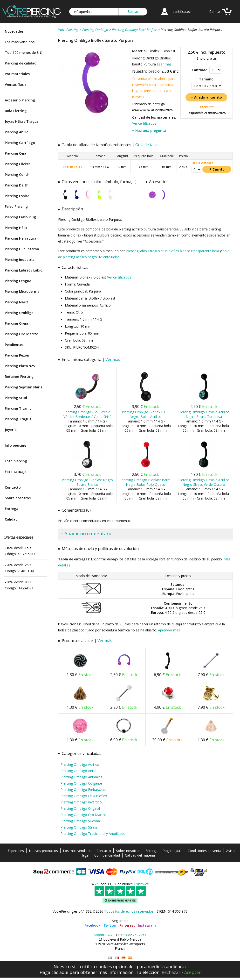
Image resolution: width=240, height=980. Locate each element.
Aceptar (192, 972)
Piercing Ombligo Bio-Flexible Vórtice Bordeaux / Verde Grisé (87, 414)
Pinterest (127, 925)
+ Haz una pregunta (149, 131)
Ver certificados (144, 123)
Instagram (147, 925)
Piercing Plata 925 (20, 366)
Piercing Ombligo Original (80, 808)
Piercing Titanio (18, 408)
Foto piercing (16, 461)
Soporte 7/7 (103, 935)
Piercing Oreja (17, 323)
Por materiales (17, 74)
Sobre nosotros (18, 498)
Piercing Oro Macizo (22, 334)
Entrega (12, 509)
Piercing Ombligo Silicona (80, 821)
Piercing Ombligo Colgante (81, 783)
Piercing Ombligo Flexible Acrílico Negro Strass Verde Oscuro (204, 482)
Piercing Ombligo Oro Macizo (83, 815)
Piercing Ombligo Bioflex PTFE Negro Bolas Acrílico (146, 414)
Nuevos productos (43, 851)
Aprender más (169, 630)
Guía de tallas (147, 145)
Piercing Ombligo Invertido (81, 802)
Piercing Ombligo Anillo (79, 771)
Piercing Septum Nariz (24, 387)
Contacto (13, 487)
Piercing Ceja (16, 153)
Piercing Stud (16, 398)
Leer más (164, 64)
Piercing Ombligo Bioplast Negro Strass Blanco (87, 482)
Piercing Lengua (18, 281)
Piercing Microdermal (23, 291)
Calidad (11, 519)
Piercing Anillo (17, 132)
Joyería (11, 430)
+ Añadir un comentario (87, 533)
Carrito (215, 11)
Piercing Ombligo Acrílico (80, 764)
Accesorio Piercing (20, 100)
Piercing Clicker (17, 164)
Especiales (16, 851)
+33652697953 (134, 935)
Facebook (92, 925)
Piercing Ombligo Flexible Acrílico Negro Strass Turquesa (204, 414)
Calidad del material (140, 855)
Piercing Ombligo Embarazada (84, 790)
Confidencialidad (107, 855)
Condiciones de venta (204, 851)
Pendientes (14, 345)
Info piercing (16, 445)
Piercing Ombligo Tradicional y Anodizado (93, 833)
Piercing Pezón (17, 355)
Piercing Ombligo (19, 313)
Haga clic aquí (54, 972)
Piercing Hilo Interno (22, 249)
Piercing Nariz (17, 302)
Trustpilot (141, 884)
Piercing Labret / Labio (24, 270)
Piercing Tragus (18, 419)
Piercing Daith (17, 185)
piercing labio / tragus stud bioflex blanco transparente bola (173, 251)
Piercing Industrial (20, 260)
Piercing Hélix (16, 228)
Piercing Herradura (21, 238)
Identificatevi (181, 11)
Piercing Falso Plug (20, 217)
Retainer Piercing (19, 376)
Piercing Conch (17, 175)
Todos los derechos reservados (129, 911)
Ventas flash (15, 84)
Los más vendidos (20, 42)
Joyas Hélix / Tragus (22, 121)
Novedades (14, 31)
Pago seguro (173, 851)
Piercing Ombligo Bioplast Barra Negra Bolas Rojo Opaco (146, 482)
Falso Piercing (16, 206)
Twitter (110, 925)
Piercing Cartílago (20, 143)
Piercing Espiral (18, 196)
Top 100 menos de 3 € (23, 53)
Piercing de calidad (21, 63)
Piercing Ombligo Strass (79, 827)
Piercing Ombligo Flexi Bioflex (84, 796)
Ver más (113, 359)
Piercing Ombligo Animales (81, 777)
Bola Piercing (16, 111)
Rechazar (171, 972)
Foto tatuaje (16, 472)
